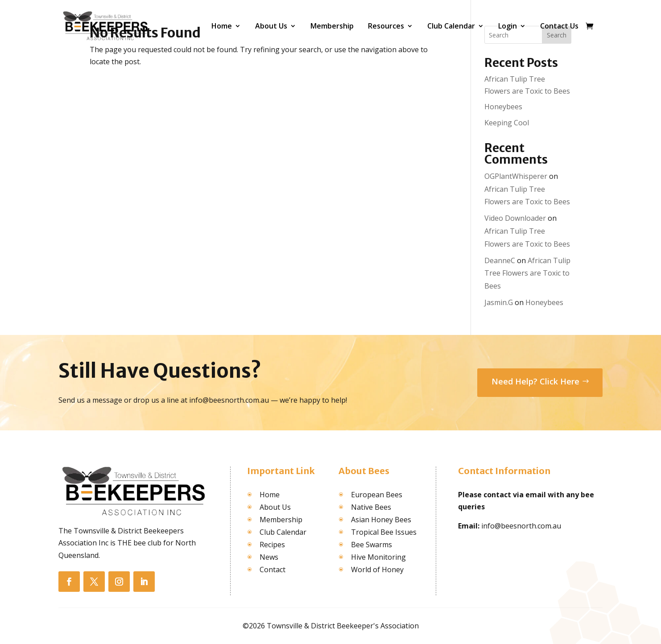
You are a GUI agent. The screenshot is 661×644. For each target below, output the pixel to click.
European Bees (377, 495)
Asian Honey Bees (381, 520)
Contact (273, 570)
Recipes (272, 545)
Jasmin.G (499, 302)
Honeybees (503, 107)
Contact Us (559, 26)
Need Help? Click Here (535, 381)
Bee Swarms (372, 545)
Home (222, 26)
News (269, 557)
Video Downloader (515, 218)
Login (508, 26)
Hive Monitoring (378, 557)
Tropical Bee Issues (384, 532)
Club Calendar (451, 26)
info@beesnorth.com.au (521, 526)
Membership (332, 26)
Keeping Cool (507, 123)
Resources (386, 26)
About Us (271, 26)
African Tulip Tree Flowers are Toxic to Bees (527, 273)
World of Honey (377, 570)
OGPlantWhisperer (516, 176)
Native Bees (371, 507)
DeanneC (500, 260)
